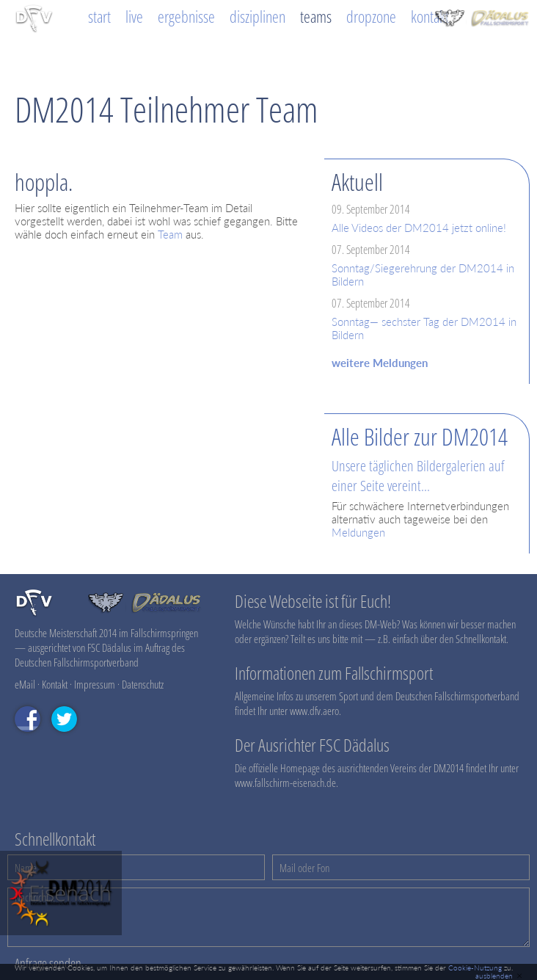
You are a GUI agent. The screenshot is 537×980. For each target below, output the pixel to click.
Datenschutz (143, 684)
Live (134, 17)
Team (170, 234)
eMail (25, 684)
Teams (316, 17)
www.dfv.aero (314, 711)
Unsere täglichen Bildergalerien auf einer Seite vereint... (418, 476)
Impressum (95, 684)
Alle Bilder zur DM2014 (420, 436)
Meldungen (358, 532)
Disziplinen (257, 17)
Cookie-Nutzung (475, 968)
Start (99, 17)
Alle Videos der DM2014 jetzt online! (419, 228)
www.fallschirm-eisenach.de (285, 783)
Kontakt (430, 17)
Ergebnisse (186, 17)
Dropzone (371, 17)
